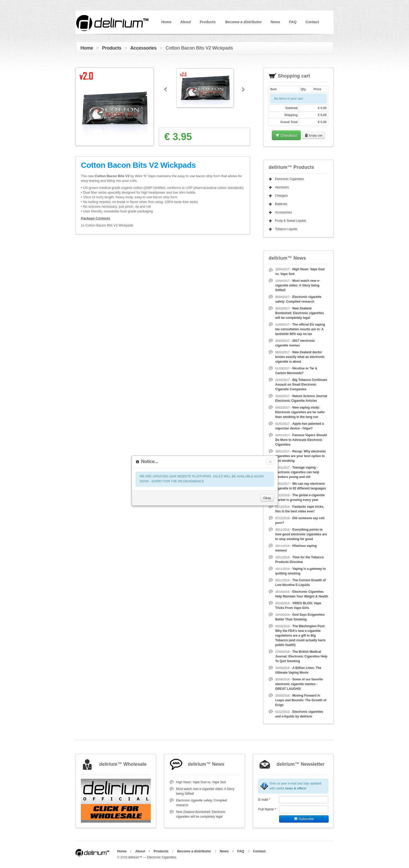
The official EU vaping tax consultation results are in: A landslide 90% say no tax (300, 329)
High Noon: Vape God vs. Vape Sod (201, 782)
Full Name (267, 809)
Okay (267, 498)
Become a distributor (243, 22)
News (276, 22)
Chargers (281, 196)
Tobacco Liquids (286, 229)
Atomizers (282, 187)
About (185, 22)
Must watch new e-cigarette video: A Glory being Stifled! (298, 285)
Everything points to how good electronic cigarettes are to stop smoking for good (301, 534)
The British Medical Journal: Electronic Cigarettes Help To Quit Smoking (301, 656)
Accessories (144, 48)
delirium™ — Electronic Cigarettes (152, 857)
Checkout (286, 135)
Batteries (281, 204)
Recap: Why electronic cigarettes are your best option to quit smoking (300, 456)
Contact (312, 22)
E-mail (264, 800)
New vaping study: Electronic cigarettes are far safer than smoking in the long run (300, 412)
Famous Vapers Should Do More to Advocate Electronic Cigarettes (301, 440)
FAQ (293, 22)
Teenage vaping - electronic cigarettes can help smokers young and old (297, 472)
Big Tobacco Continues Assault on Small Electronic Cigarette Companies (301, 385)
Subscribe (304, 819)
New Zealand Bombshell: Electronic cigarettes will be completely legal (300, 313)
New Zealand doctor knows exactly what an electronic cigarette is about (300, 357)
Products (208, 22)
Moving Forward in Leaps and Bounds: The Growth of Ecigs (301, 700)
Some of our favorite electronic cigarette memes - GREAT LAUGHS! (299, 684)
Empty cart (314, 135)
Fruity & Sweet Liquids (290, 221)
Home (166, 22)
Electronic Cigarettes (289, 179)
